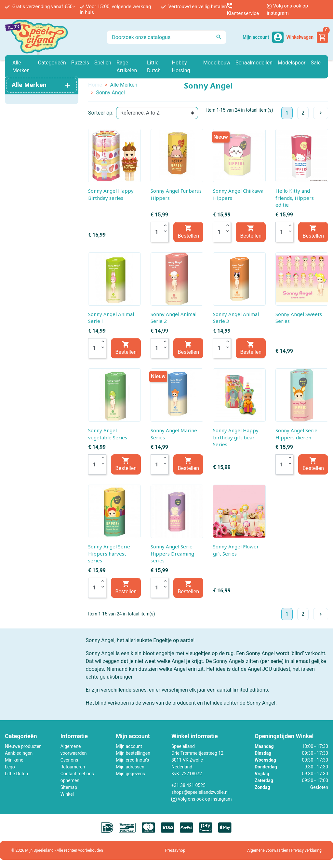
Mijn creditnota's (132, 760)
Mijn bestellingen (133, 753)
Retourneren (73, 767)
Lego (10, 767)
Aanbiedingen (19, 753)
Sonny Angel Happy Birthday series (111, 194)
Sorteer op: (101, 113)
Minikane (14, 760)
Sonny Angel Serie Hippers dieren (296, 434)
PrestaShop (175, 850)
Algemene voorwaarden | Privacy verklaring (284, 850)
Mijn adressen (130, 767)
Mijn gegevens (130, 774)
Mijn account (129, 746)
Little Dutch (16, 774)
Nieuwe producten (23, 746)
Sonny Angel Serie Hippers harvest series (109, 553)
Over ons (69, 760)
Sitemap (69, 787)
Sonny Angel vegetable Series (108, 434)
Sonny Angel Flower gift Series (236, 550)
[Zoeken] (166, 37)
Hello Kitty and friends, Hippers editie (295, 198)
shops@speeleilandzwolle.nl (200, 792)
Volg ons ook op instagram (287, 10)
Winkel (67, 794)
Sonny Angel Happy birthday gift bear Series (236, 437)
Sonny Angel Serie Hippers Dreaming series (172, 553)
